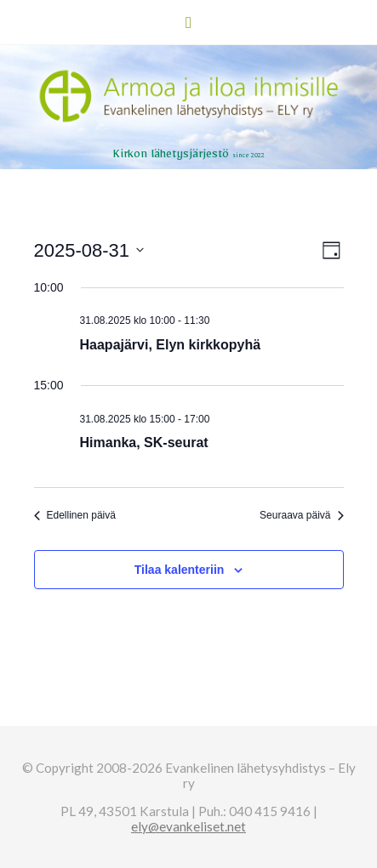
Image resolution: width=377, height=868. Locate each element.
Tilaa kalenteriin (180, 570)
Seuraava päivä (301, 515)
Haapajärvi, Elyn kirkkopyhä (171, 345)
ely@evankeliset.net (188, 826)
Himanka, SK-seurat (144, 443)
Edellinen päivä (75, 515)
